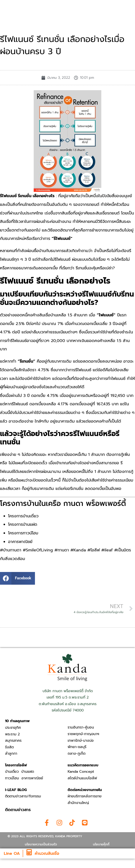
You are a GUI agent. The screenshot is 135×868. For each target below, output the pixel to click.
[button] (17, 578)
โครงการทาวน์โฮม (23, 533)
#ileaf (107, 550)
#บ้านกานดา (11, 550)
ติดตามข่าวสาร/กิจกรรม (23, 796)
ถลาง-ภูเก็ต (76, 754)
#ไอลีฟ (94, 550)
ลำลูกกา (11, 754)
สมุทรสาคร (13, 741)
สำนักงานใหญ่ (78, 803)
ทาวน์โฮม (12, 778)
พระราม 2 (12, 734)
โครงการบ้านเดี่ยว (23, 516)
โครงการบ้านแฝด (23, 524)
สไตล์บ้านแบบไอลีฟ (82, 778)
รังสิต (9, 747)
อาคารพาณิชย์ (20, 542)
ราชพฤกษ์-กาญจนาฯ (83, 734)
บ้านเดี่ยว (12, 772)
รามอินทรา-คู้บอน (81, 727)
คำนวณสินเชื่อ (47, 854)
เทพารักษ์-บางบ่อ (81, 741)
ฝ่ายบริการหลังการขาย (85, 796)
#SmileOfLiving (38, 550)
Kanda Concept (81, 772)
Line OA (12, 854)
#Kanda (78, 550)
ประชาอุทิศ (13, 728)
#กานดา (62, 550)
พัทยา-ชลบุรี (77, 747)
